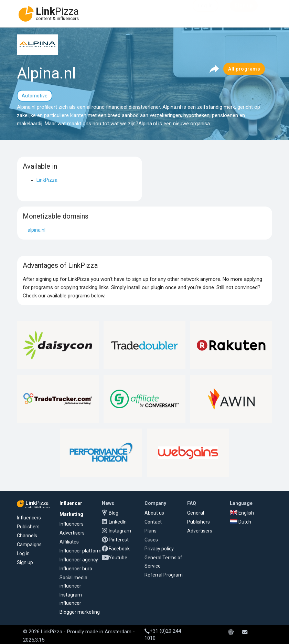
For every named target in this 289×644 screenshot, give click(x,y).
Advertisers (72, 533)
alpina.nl (36, 230)
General (196, 513)
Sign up (25, 562)
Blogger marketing (80, 612)
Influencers (29, 518)
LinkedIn (118, 522)
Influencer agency (79, 560)
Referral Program (164, 575)
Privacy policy (159, 549)
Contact (153, 522)
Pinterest (119, 540)
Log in (23, 553)
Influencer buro (76, 569)
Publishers (28, 527)
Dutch (240, 522)
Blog (114, 513)
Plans (151, 531)
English (242, 513)
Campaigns (29, 545)
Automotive (35, 96)
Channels (27, 536)
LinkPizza (47, 180)
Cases (151, 540)
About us (154, 513)
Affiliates (69, 542)
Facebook (119, 549)
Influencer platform (81, 551)
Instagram (120, 531)
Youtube (118, 558)
